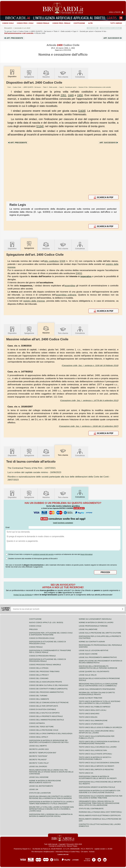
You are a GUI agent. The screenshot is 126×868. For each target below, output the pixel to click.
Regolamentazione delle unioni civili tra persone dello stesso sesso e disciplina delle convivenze (51, 772)
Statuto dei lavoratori (40, 793)
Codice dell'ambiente (39, 699)
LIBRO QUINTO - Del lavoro (32, 87)
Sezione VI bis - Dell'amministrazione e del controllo (95, 87)
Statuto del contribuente (91, 809)
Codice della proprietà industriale (46, 716)
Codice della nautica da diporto (44, 713)
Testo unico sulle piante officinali (95, 754)
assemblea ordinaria (66, 295)
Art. (15, 38)
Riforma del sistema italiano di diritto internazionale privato (97, 694)
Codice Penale (43, 23)
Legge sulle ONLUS (88, 675)
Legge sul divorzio (38, 766)
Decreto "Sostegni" (38, 756)
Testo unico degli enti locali (93, 710)
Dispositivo (12, 246)
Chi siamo (84, 852)
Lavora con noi (63, 854)
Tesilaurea (63, 74)
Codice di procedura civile (42, 638)
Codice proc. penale (61, 23)
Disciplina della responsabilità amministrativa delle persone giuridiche (98, 667)
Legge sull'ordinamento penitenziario (97, 689)
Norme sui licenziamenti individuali (95, 619)
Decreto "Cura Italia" (39, 763)
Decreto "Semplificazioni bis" (43, 753)
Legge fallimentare (88, 629)
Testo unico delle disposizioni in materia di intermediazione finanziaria (99, 743)
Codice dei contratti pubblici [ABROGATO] (48, 689)
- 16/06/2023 (34, 472)
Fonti (15, 31)
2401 (79, 273)
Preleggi (33, 629)
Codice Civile (8, 23)
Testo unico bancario (89, 714)
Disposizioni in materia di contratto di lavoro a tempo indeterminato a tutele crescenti (51, 803)
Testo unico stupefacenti (91, 724)
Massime (46, 74)
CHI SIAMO (93, 28)
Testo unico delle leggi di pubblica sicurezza (100, 727)
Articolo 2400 (40, 33)
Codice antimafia (37, 723)
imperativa (86, 276)
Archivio (92, 852)
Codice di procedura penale (42, 656)
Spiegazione (29, 74)
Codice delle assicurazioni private (46, 682)
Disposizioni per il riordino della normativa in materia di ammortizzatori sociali (51, 815)
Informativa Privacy (62, 852)
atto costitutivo (51, 261)
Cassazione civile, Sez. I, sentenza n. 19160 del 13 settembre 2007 (89, 426)
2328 (63, 261)
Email (8, 527)
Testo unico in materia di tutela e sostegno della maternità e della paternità (100, 702)
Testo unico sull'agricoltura (93, 750)
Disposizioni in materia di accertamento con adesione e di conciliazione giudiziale (99, 792)
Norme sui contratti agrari (92, 642)
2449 (71, 95)
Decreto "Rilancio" (38, 760)
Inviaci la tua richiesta (23, 595)
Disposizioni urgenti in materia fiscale (97, 787)
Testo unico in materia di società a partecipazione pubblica (95, 758)
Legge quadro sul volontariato (94, 671)
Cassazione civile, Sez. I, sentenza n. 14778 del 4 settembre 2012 (89, 400)
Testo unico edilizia (88, 717)
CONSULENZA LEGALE (111, 28)
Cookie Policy (75, 852)
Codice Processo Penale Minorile (45, 665)
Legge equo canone (88, 654)
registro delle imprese (34, 301)
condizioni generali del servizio (43, 554)
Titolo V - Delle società (50, 87)
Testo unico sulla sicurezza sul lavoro (98, 747)
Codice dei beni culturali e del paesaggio (49, 685)
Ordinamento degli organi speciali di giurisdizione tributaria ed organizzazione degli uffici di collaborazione (99, 803)
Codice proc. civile (25, 23)
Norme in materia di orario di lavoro (96, 622)
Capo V (83, 31)
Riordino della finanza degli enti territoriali (100, 812)
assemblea (70, 286)
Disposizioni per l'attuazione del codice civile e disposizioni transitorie (51, 634)
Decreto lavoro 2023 (39, 749)
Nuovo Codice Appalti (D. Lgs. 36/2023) (46, 622)
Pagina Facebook (94, 859)
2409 (82, 111)
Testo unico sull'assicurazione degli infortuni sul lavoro (96, 732)
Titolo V (62, 31)
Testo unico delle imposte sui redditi (96, 766)
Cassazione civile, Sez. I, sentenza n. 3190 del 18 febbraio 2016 (90, 365)
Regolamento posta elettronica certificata (100, 815)
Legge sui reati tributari (90, 698)
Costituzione (79, 23)
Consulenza (80, 74)
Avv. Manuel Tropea (71, 846)
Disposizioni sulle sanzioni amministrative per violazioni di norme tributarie (101, 797)
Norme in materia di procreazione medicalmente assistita (45, 782)
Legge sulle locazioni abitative (94, 650)
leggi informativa (86, 554)
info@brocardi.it (49, 852)
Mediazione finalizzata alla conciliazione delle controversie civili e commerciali (98, 685)
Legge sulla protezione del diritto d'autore (100, 633)
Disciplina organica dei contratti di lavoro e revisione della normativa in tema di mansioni (50, 797)
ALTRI (90, 23)
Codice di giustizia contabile (43, 709)
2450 (80, 95)
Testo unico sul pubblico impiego (95, 707)
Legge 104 (34, 789)
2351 (63, 95)
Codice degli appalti (39, 737)
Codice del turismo (38, 696)
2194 (40, 126)
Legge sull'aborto (38, 746)
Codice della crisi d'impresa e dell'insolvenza (51, 734)
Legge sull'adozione (39, 777)
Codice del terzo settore (41, 727)
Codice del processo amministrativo (46, 692)
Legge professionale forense (93, 626)
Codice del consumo (39, 678)
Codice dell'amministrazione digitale (47, 720)
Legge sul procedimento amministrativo (98, 657)
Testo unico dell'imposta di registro (96, 770)
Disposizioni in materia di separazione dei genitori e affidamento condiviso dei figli (49, 741)
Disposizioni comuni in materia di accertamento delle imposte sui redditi (98, 777)
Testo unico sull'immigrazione (93, 721)
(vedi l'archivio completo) (63, 523)
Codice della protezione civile (44, 730)
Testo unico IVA (86, 773)
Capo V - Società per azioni (68, 87)
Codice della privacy (39, 675)
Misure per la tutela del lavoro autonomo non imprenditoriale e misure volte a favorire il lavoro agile (51, 809)
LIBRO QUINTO (41, 31)
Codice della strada (39, 668)
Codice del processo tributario (44, 671)
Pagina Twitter (99, 859)
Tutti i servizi (116, 23)
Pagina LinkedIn (105, 859)
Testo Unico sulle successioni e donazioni (99, 763)
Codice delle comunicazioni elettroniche (49, 703)
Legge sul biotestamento (41, 786)
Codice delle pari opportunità (44, 706)
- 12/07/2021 (32, 468)
